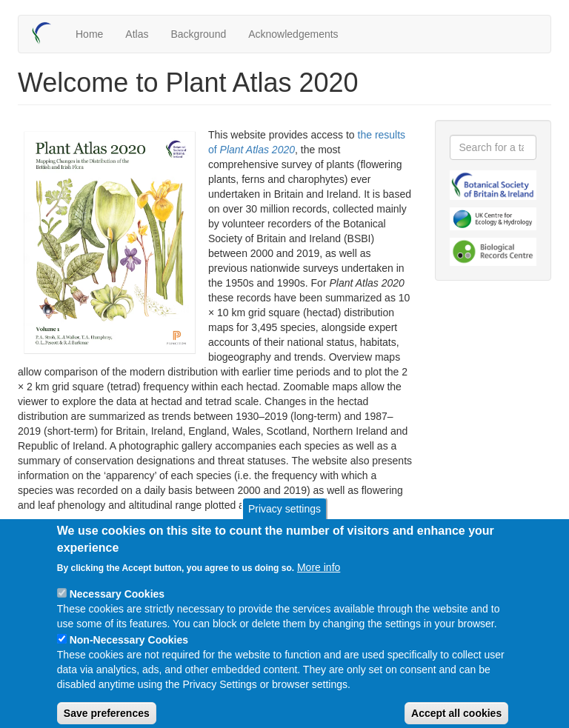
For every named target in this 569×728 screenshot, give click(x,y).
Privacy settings (284, 521)
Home (89, 34)
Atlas (137, 34)
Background (198, 34)
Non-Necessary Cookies (129, 652)
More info (319, 580)
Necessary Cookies (117, 607)
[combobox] (493, 147)
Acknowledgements (293, 34)
